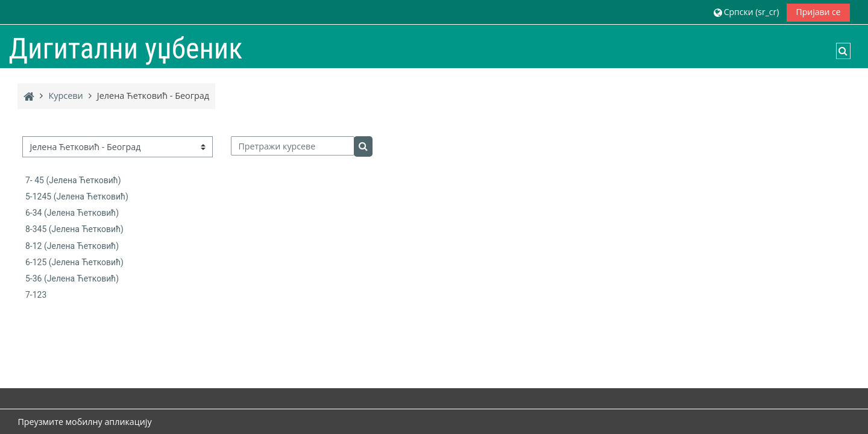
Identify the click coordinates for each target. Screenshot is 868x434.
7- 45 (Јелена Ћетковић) (73, 180)
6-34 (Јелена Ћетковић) (72, 213)
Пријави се (818, 12)
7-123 (36, 295)
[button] (746, 12)
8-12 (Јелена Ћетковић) (72, 246)
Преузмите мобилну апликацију (84, 422)
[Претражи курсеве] (293, 146)
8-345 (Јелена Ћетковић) (74, 229)
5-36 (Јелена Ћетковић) (72, 278)
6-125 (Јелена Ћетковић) (74, 262)
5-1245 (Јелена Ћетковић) (77, 197)
